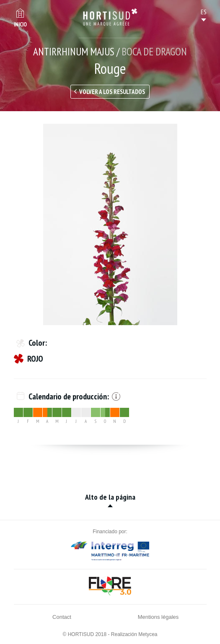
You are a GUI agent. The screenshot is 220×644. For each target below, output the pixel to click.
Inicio (20, 25)
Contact (62, 617)
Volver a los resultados (112, 92)
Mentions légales (158, 617)
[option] (110, 224)
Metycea (148, 634)
